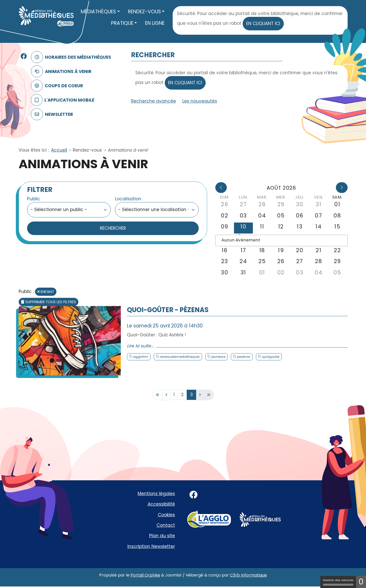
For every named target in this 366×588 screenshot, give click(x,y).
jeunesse (218, 357)
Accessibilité (161, 504)
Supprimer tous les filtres (49, 302)
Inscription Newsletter (151, 546)
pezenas (243, 357)
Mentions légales (156, 494)
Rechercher (113, 228)
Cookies (166, 515)
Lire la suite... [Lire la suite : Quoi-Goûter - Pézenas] (140, 346)
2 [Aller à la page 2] (182, 395)
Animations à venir (60, 72)
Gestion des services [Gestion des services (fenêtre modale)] (338, 582)
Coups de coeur (56, 86)
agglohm (140, 357)
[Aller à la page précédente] (166, 395)
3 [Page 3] (191, 395)
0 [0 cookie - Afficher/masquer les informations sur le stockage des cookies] (361, 582)
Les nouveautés (200, 101)
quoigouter (270, 357)
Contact (166, 525)
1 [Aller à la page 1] (174, 395)
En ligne (155, 23)
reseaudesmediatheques (179, 357)
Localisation (128, 199)
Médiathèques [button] (98, 12)
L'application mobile (62, 100)
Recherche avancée (154, 101)
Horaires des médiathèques (70, 57)
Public (34, 199)
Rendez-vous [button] (144, 12)
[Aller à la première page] (157, 395)
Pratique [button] (122, 23)
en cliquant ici (263, 23)
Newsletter (51, 114)
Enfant (46, 292)
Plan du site (162, 536)
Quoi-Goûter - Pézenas (168, 310)
